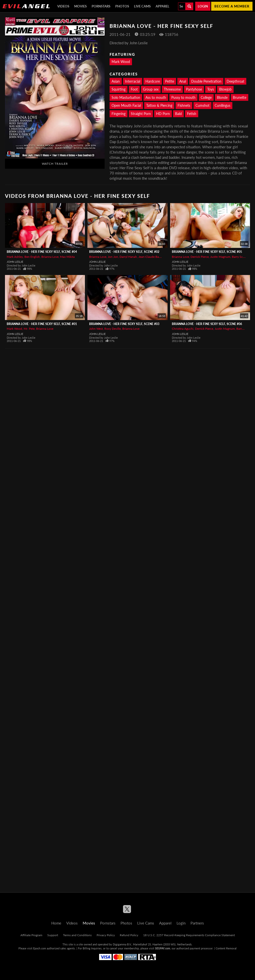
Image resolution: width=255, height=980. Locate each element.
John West (96, 329)
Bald (178, 114)
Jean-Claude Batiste (151, 257)
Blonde (222, 97)
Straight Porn (141, 114)
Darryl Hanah (128, 257)
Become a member (232, 6)
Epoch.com (40, 948)
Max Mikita (67, 257)
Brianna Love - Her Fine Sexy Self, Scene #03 (124, 324)
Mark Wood (121, 62)
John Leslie (15, 262)
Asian (116, 81)
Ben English (32, 257)
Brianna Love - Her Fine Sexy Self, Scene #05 (207, 252)
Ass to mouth (156, 97)
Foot (134, 89)
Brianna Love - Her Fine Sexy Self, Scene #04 (42, 252)
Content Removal (226, 948)
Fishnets (184, 105)
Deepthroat (235, 81)
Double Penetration (206, 81)
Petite (170, 81)
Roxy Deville (113, 329)
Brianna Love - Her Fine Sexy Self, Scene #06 (207, 324)
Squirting (119, 89)
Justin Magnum (220, 257)
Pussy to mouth (183, 97)
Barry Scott (239, 257)
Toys (211, 89)
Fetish (192, 114)
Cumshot (202, 105)
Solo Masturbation (126, 97)
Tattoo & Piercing (159, 105)
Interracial (133, 81)
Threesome (172, 89)
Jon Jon (113, 257)
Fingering (119, 114)
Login (203, 6)
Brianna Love (50, 257)
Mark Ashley (15, 257)
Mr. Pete (29, 329)
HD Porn (163, 114)
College (206, 97)
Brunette (240, 97)
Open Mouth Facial (126, 105)
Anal (183, 81)
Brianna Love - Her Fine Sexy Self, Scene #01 (42, 324)
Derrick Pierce (200, 257)
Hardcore (153, 81)
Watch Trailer (55, 164)
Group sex (151, 89)
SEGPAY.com (162, 948)
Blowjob (225, 89)
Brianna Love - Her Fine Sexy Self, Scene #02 (124, 252)
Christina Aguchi (183, 329)
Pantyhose (194, 89)
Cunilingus (223, 105)
